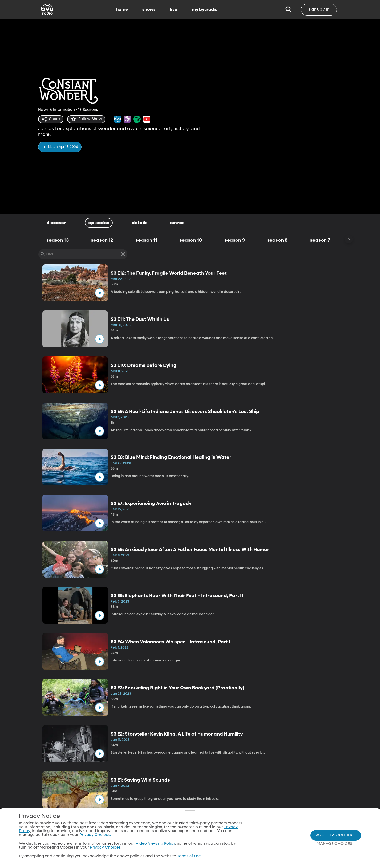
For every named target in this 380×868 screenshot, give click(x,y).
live (174, 10)
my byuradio (205, 10)
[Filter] (83, 254)
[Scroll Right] (349, 239)
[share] (51, 119)
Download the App (247, 859)
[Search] (288, 10)
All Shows (172, 859)
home (122, 10)
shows (149, 10)
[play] (60, 147)
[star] (86, 119)
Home (209, 859)
